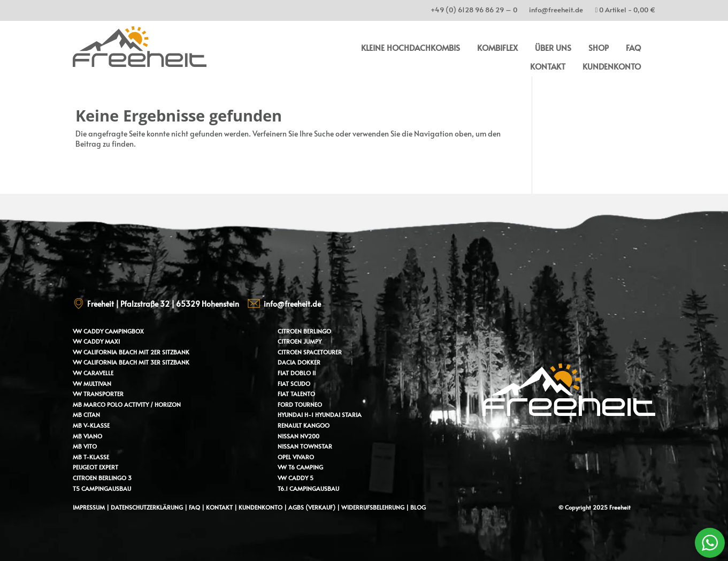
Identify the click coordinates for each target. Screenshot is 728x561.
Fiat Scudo (294, 384)
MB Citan (86, 415)
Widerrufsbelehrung (374, 507)
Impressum (89, 507)
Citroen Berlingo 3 (102, 478)
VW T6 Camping (300, 467)
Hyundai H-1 (296, 415)
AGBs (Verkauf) (312, 507)
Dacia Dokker (299, 362)
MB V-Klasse (91, 425)
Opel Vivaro (296, 457)
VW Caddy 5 (296, 478)
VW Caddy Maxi (96, 341)
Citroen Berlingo (304, 331)
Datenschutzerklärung (147, 507)
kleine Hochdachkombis (411, 47)
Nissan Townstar (305, 446)
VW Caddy (88, 331)
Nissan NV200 (298, 436)
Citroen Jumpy (300, 341)
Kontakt (548, 66)
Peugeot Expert (95, 467)
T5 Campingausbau (102, 488)
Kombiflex (497, 47)
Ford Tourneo (300, 404)
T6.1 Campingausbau (308, 488)
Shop (599, 47)
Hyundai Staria (338, 415)
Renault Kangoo (304, 425)
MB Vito (85, 446)
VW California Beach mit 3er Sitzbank (131, 362)
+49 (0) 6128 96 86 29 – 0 (474, 12)
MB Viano (87, 436)
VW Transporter (98, 394)
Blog (418, 507)
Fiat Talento (296, 394)
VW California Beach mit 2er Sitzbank (131, 352)
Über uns (553, 47)
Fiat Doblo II (297, 373)
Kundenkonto (612, 66)
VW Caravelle (93, 373)
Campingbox (124, 331)
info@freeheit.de (556, 12)
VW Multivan (92, 384)
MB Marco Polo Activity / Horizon (127, 404)
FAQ (633, 47)
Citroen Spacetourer (310, 352)
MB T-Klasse (91, 457)
